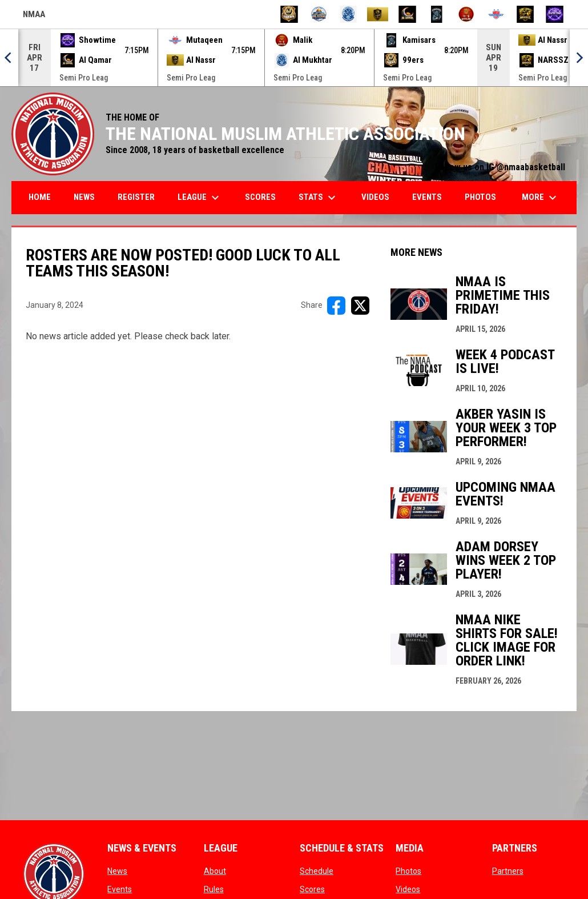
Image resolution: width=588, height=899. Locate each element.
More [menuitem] (541, 198)
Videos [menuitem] (375, 197)
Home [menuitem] (40, 197)
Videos (408, 889)
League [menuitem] (200, 198)
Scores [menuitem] (260, 197)
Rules (214, 889)
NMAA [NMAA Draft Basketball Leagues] (34, 16)
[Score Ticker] (294, 58)
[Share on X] (360, 306)
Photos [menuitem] (480, 197)
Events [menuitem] (427, 197)
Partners (508, 871)
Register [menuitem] (136, 197)
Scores (312, 889)
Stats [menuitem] (319, 198)
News (117, 871)
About (215, 871)
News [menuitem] (84, 197)
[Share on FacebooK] (336, 306)
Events (120, 889)
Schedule (317, 871)
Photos (408, 871)
